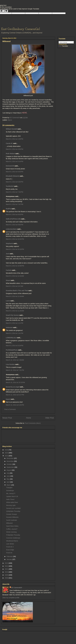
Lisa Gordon (10, 364)
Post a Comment (10, 409)
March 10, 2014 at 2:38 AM (15, 360)
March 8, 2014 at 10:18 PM (15, 249)
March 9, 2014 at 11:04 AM (15, 296)
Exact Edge (10, 550)
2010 (7, 572)
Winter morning (11, 532)
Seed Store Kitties (12, 526)
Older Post (50, 418)
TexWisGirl (10, 186)
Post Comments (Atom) (33, 423)
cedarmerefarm (11, 229)
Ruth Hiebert (10, 154)
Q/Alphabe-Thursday (13, 511)
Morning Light (11, 505)
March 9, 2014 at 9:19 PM (14, 346)
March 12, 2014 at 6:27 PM (15, 395)
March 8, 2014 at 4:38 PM (14, 139)
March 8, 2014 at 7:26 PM (14, 192)
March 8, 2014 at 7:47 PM (14, 204)
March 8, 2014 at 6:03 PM (14, 172)
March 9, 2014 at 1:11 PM (14, 323)
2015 (7, 453)
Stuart (8, 280)
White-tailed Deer (12, 502)
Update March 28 (12, 496)
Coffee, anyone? (12, 529)
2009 (7, 575)
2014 (7, 456)
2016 (7, 450)
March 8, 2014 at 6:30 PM (14, 182)
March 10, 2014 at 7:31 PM (15, 370)
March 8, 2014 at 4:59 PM (14, 149)
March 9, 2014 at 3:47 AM (14, 286)
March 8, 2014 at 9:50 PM (14, 225)
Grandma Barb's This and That (17, 291)
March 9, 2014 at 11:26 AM (15, 311)
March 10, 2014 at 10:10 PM (15, 382)
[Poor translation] (6, 11)
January (10, 559)
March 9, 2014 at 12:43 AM (15, 276)
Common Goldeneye (13, 538)
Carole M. (9, 143)
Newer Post (7, 418)
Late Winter (10, 544)
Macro (10, 120)
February (10, 556)
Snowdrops (10, 491)
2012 (7, 566)
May (8, 479)
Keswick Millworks (12, 517)
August (9, 470)
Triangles (9, 488)
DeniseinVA (10, 166)
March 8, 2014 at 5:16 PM (14, 161)
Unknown (9, 327)
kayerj (8, 399)
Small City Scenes (12, 315)
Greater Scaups (12, 514)
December (10, 458)
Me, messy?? (11, 493)
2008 (7, 578)
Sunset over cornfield (13, 508)
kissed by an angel (13, 387)
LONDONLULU (11, 338)
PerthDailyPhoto (12, 350)
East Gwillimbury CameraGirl (21, 29)
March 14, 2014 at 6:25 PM (15, 405)
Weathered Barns (12, 541)
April (8, 482)
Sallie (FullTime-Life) (13, 219)
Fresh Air (9, 553)
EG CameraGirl (17, 588)
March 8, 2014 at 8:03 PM (14, 214)
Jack (8, 254)
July (8, 473)
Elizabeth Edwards (13, 176)
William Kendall (11, 129)
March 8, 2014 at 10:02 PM (15, 239)
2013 (7, 563)
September (11, 467)
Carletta (9, 270)
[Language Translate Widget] (66, 42)
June (8, 476)
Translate (63, 46)
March (9, 485)
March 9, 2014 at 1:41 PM (14, 333)
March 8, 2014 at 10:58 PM (15, 266)
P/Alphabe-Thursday (13, 535)
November (10, 461)
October (10, 464)
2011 (7, 569)
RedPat (8, 209)
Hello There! (10, 499)
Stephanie (9, 243)
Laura (8, 301)
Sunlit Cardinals (12, 520)
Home (28, 418)
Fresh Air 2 (10, 547)
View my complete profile (11, 598)
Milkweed (9, 523)
